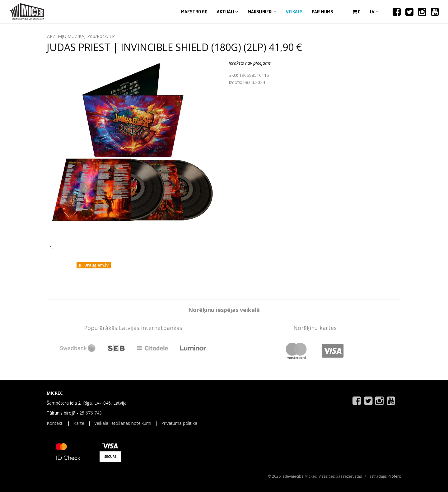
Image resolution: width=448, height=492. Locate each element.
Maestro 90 (194, 12)
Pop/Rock (97, 36)
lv (374, 12)
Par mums (322, 12)
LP (112, 36)
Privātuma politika (179, 423)
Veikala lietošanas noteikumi (123, 423)
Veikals (294, 12)
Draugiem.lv (93, 265)
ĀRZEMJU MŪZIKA (66, 36)
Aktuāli (228, 12)
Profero (394, 476)
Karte (79, 423)
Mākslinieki (262, 12)
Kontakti (55, 423)
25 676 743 (91, 413)
